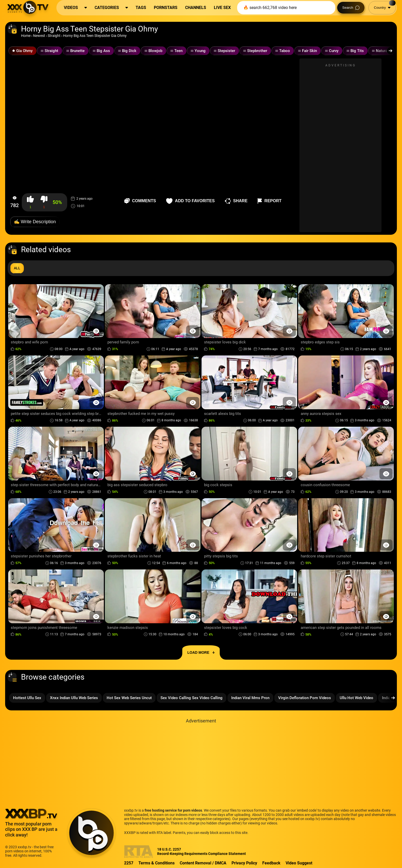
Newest (39, 36)
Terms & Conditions (157, 863)
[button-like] (30, 202)
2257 (129, 863)
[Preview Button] (96, 331)
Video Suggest (299, 863)
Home (26, 36)
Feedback (271, 863)
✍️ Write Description (35, 222)
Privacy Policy (244, 863)
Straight (54, 36)
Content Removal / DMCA (203, 863)
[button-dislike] (44, 202)
